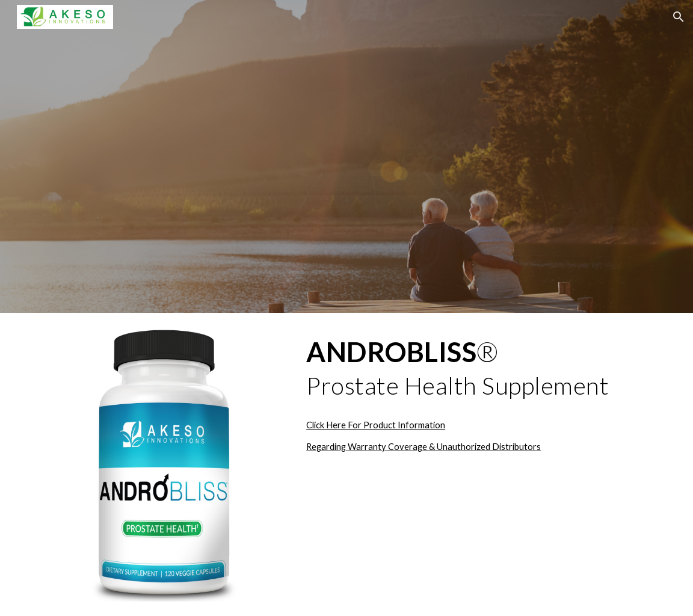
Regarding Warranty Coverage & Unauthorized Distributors (423, 447)
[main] (479, 368)
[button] (679, 17)
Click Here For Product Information (376, 425)
